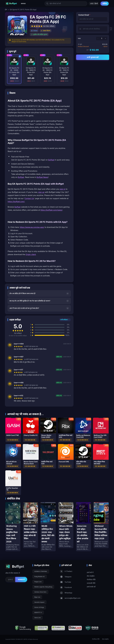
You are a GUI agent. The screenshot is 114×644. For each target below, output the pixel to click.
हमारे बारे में (90, 572)
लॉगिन (105, 4)
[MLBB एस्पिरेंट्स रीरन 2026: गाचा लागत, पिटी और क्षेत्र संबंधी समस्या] (48, 527)
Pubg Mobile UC (40, 577)
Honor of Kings (39, 607)
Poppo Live (38, 582)
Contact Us (29, 198)
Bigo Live (37, 597)
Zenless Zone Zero (40, 592)
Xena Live (38, 618)
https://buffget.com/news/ (51, 210)
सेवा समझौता (91, 576)
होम (6, 10)
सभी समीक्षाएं (65, 320)
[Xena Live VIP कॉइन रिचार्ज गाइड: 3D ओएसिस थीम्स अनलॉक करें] (84, 527)
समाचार (23, 4)
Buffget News (42, 177)
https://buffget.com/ (16, 202)
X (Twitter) (66, 571)
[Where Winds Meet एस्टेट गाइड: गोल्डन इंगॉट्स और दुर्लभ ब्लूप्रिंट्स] (66, 525)
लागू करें (111, 29)
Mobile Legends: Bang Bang (43, 587)
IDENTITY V (38, 612)
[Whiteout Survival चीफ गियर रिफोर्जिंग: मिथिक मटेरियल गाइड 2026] (101, 525)
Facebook (66, 587)
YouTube (65, 582)
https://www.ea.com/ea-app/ (32, 227)
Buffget (51, 160)
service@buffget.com (70, 598)
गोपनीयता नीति (91, 580)
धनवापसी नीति (91, 583)
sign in (63, 189)
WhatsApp (66, 593)
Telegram (66, 577)
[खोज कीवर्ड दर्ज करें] (66, 4)
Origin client (31, 254)
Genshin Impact (39, 602)
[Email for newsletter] (10, 579)
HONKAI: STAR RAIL (41, 571)
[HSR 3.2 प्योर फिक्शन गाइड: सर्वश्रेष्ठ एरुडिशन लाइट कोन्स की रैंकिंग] (31, 525)
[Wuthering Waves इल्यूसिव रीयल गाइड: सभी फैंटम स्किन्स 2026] (13, 527)
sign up (41, 192)
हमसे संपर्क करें (91, 587)
